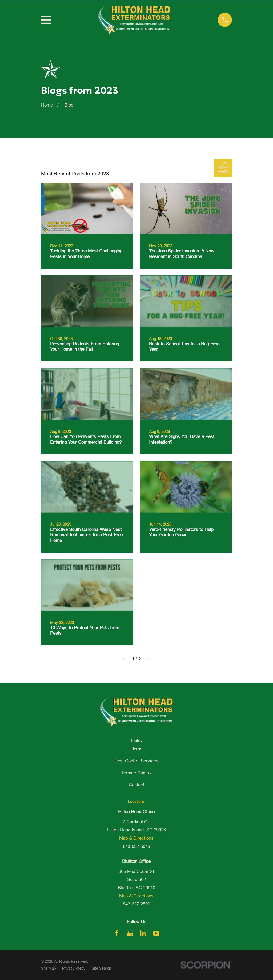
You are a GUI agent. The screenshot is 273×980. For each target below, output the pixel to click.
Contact (136, 785)
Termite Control (136, 773)
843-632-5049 (136, 846)
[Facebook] (117, 933)
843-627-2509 (136, 904)
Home (136, 749)
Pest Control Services (136, 761)
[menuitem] (49, 969)
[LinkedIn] (143, 933)
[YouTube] (156, 933)
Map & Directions (136, 838)
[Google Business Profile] (130, 933)
